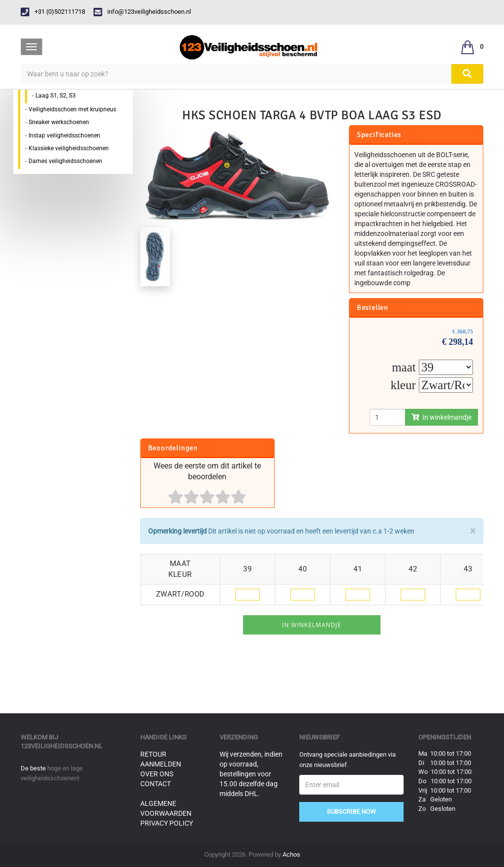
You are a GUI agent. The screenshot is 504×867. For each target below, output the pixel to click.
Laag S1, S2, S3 (56, 96)
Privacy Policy (167, 823)
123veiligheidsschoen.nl (62, 746)
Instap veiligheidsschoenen (64, 135)
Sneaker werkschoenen (59, 122)
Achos (291, 854)
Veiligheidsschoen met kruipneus (72, 109)
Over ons (157, 774)
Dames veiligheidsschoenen (65, 161)
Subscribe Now (351, 812)
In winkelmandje (441, 417)
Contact (156, 784)
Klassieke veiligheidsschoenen (69, 148)
